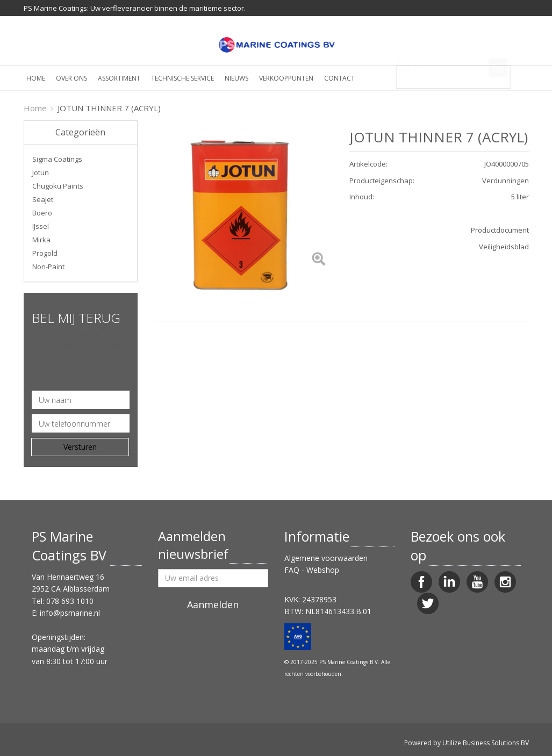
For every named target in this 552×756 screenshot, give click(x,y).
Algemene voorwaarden (326, 558)
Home (36, 78)
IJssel (41, 226)
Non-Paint (48, 267)
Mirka (41, 240)
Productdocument (500, 230)
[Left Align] (318, 260)
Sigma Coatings (57, 159)
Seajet (43, 199)
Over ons (71, 78)
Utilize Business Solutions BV (486, 743)
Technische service (182, 78)
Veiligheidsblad (504, 247)
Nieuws (236, 78)
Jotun (41, 172)
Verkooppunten (286, 78)
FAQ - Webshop (312, 570)
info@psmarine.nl (70, 613)
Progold (45, 253)
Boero (42, 213)
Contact (339, 78)
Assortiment (119, 78)
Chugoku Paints (58, 186)
